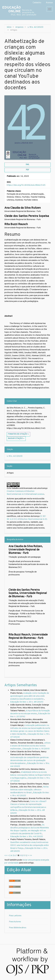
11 (24, 856)
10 (22, 856)
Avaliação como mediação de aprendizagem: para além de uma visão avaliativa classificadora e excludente (30, 696)
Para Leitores (15, 916)
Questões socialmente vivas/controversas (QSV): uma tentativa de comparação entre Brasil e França (29, 845)
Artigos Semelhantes (21, 685)
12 (26, 856)
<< (6, 856)
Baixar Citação (16, 438)
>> (31, 856)
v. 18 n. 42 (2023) (35, 27)
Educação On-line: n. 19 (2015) (36, 749)
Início (9, 27)
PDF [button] (28, 170)
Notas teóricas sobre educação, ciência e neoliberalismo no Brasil (29, 790)
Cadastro (37, 3)
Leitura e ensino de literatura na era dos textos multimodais (30, 746)
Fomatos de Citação (18, 434)
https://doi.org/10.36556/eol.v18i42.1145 (26, 185)
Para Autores (15, 922)
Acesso (49, 3)
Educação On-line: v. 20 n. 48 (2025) (27, 702)
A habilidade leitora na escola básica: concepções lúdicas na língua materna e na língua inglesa (30, 775)
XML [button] (27, 165)
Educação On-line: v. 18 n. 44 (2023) (27, 837)
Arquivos (19, 27)
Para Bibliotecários (18, 928)
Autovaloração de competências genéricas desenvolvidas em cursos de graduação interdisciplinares (29, 760)
